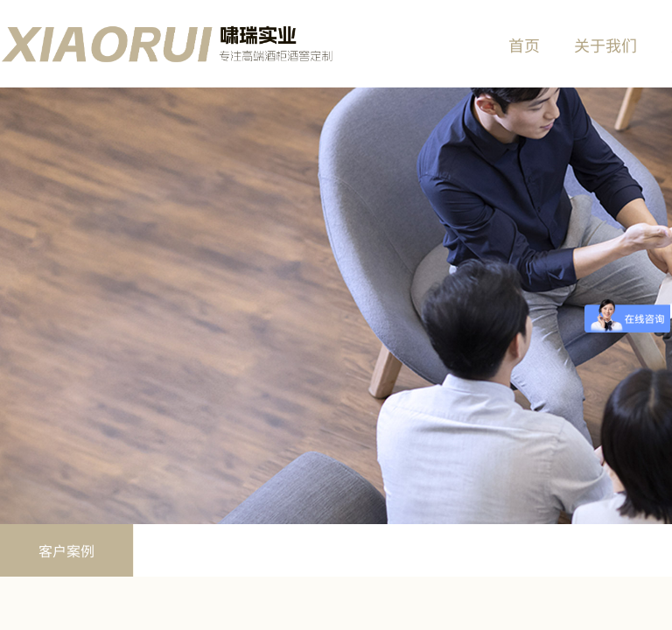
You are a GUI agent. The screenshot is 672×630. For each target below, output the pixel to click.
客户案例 (66, 550)
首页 (524, 45)
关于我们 (605, 45)
